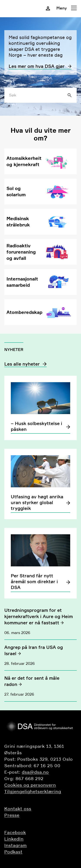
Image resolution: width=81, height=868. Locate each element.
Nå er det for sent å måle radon (32, 681)
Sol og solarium (16, 191)
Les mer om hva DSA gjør (37, 66)
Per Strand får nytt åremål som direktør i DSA (34, 582)
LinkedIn (14, 839)
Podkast (13, 852)
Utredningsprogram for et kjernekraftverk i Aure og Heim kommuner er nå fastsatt (39, 616)
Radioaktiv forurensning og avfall (21, 252)
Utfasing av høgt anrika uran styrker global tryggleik (37, 503)
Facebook (15, 832)
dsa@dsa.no (35, 772)
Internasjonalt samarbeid (22, 282)
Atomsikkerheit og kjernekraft (24, 161)
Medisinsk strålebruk (18, 222)
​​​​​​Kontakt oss (18, 809)
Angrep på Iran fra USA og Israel (34, 650)
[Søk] (70, 95)
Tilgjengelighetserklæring (33, 792)
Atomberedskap (24, 312)
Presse (12, 815)
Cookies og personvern (30, 785)
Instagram (16, 845)
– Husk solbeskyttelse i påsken (37, 426)
